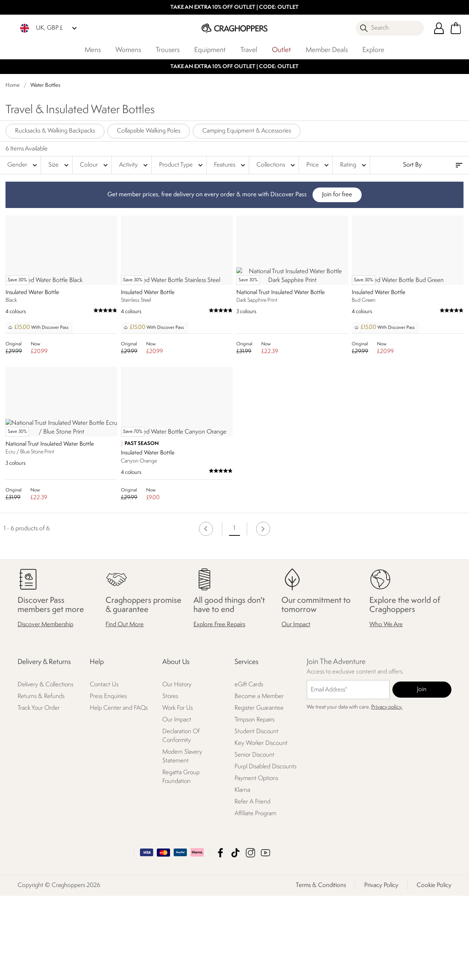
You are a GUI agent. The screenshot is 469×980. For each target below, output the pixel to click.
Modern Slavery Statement (182, 841)
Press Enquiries (108, 781)
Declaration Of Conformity (181, 821)
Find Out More (125, 709)
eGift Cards (249, 769)
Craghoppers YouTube (265, 937)
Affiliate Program (255, 898)
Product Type (182, 165)
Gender (23, 165)
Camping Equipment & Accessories (247, 131)
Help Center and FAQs (119, 793)
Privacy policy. (387, 792)
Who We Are (386, 709)
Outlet (281, 50)
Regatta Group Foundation (181, 862)
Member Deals (327, 50)
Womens (128, 50)
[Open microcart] (456, 28)
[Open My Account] (439, 28)
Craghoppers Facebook (220, 937)
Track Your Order (39, 793)
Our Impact (296, 709)
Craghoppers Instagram (250, 937)
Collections (277, 165)
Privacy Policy (381, 970)
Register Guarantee (259, 793)
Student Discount (256, 816)
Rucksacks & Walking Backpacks (55, 131)
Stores (170, 781)
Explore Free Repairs (219, 709)
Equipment (210, 50)
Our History (177, 769)
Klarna (242, 875)
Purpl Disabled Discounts (265, 851)
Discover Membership (45, 709)
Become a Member (259, 781)
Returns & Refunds (41, 781)
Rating (354, 165)
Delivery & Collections (45, 769)
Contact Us (104, 769)
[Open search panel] (390, 28)
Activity (134, 165)
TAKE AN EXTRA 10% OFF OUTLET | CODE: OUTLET (234, 8)
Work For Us (178, 793)
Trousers (168, 50)
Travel (249, 50)
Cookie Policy (434, 970)
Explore (373, 50)
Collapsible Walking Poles (149, 131)
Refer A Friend (252, 886)
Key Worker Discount (261, 828)
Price (318, 165)
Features (230, 165)
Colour (95, 165)
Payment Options (256, 863)
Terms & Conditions (321, 970)
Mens (93, 50)
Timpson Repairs (254, 804)
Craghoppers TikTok (235, 937)
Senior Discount (254, 840)
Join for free (337, 195)
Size (59, 165)
